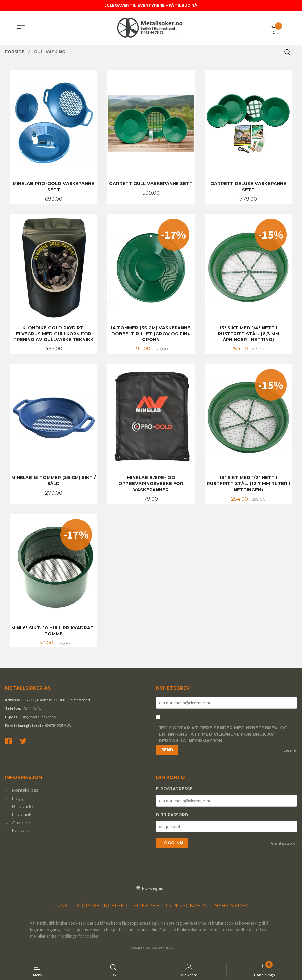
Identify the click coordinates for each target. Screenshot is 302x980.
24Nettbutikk (162, 951)
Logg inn (22, 802)
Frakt (62, 909)
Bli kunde (22, 810)
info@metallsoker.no (38, 720)
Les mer (290, 753)
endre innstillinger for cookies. (73, 940)
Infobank (22, 818)
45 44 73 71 (32, 711)
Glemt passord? (284, 847)
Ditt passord (172, 818)
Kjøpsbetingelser (102, 909)
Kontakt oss (25, 794)
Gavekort (22, 826)
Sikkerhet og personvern (171, 909)
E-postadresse (174, 793)
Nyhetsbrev (231, 909)
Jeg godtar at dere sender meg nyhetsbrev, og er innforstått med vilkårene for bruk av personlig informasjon (223, 738)
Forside (20, 834)
